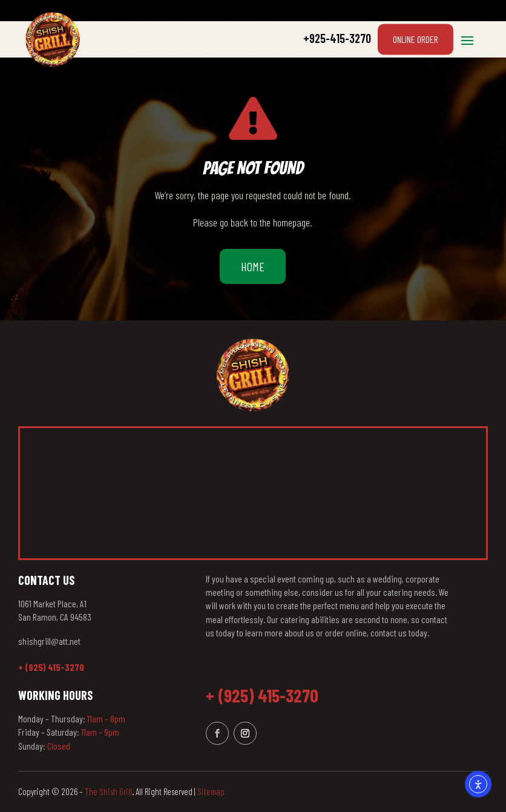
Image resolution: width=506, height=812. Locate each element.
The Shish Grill (108, 791)
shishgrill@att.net (49, 641)
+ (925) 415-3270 (51, 667)
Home (253, 266)
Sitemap (211, 791)
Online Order (416, 39)
